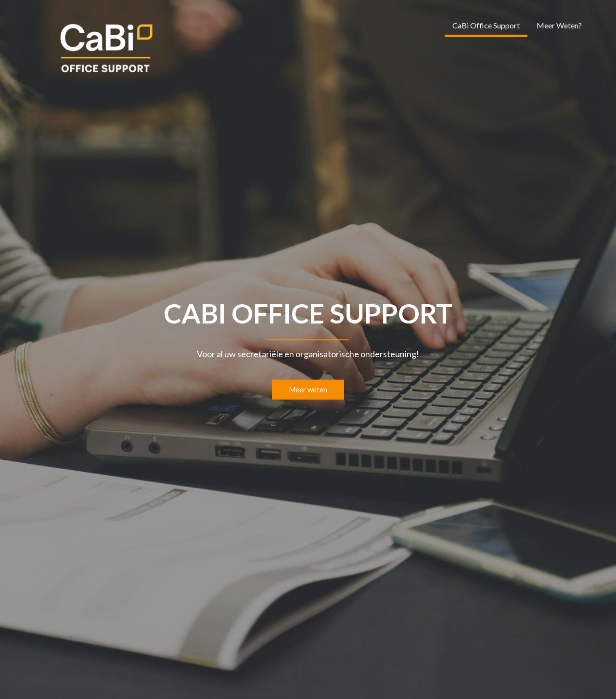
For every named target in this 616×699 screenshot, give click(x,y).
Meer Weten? (559, 25)
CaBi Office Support (486, 25)
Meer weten (308, 389)
